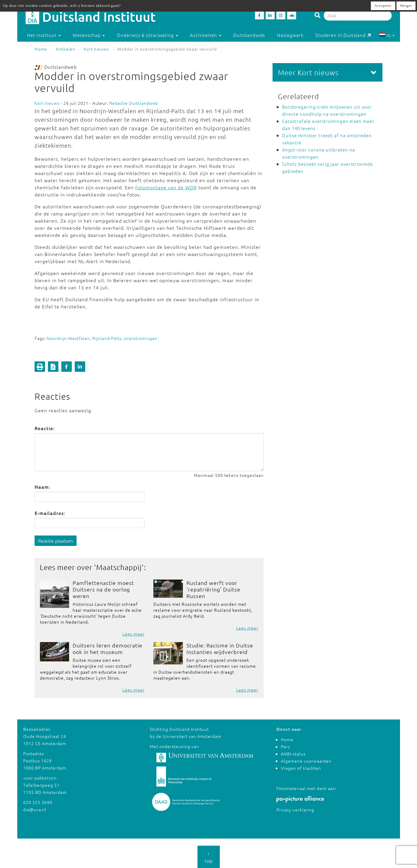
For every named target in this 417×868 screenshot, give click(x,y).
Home (41, 49)
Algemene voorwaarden (306, 761)
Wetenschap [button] (89, 35)
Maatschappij (119, 567)
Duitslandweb (249, 35)
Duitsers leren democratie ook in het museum (108, 648)
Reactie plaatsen (56, 541)
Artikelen (66, 49)
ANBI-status (293, 754)
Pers (285, 747)
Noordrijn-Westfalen (68, 338)
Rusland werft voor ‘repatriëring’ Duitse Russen (213, 589)
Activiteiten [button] (206, 35)
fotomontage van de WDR (166, 187)
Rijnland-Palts (107, 338)
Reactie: (45, 428)
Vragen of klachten (301, 768)
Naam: (42, 487)
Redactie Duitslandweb (134, 103)
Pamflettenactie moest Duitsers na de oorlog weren (103, 589)
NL (387, 35)
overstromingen (141, 338)
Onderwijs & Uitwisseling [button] (147, 35)
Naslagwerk (290, 35)
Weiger (406, 6)
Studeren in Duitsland (343, 35)
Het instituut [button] (44, 35)
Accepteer (383, 6)
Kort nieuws (96, 49)
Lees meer (133, 634)
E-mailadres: (50, 513)
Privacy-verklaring (295, 810)
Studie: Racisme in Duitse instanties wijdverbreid (220, 648)
